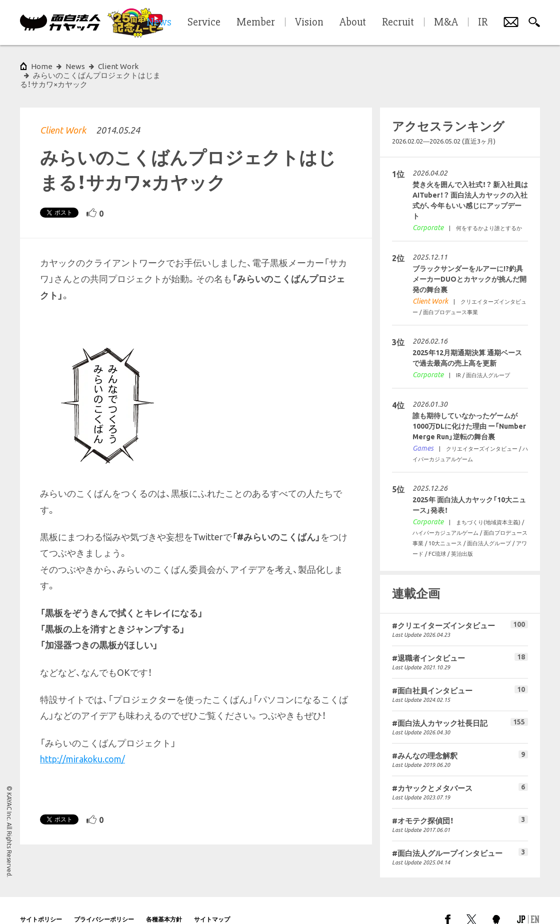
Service (204, 23)
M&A (446, 23)
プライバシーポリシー (104, 901)
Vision (309, 23)
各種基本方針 (164, 901)
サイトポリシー (41, 901)
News (75, 66)
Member (256, 23)
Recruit (398, 23)
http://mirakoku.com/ (82, 741)
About (353, 23)
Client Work (63, 112)
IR (483, 23)
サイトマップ (212, 901)
